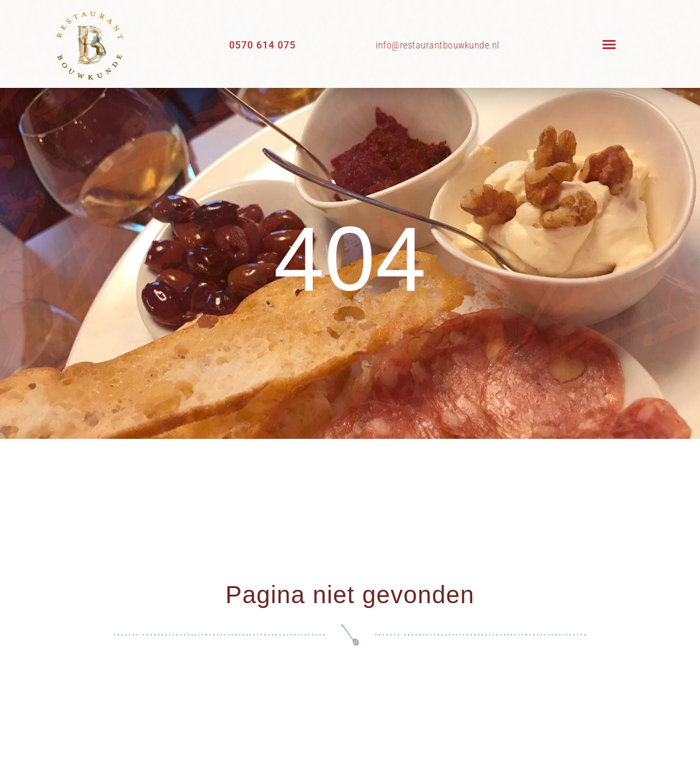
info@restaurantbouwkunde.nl (438, 45)
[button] (609, 44)
